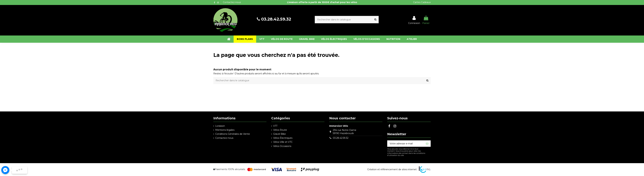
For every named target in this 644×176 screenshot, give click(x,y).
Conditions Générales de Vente (233, 134)
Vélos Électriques (283, 138)
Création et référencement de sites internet (392, 169)
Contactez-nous (232, 2)
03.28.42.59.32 (276, 19)
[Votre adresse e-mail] (406, 144)
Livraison (220, 126)
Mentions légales (225, 130)
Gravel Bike (279, 134)
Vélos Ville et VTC (283, 142)
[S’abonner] (427, 144)
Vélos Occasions (282, 146)
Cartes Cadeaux (422, 2)
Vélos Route (280, 130)
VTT (275, 126)
